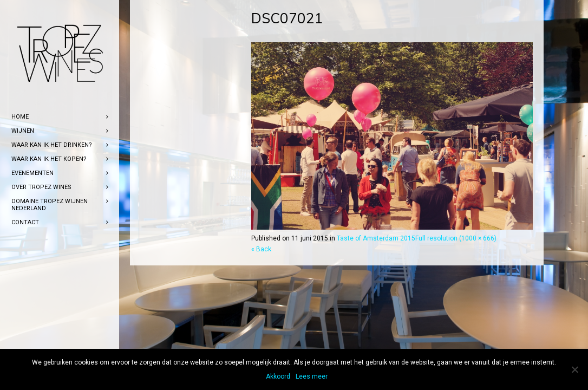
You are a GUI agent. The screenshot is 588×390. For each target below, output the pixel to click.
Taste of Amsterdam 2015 (376, 238)
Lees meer (312, 376)
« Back (261, 249)
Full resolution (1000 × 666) (456, 238)
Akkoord (278, 376)
